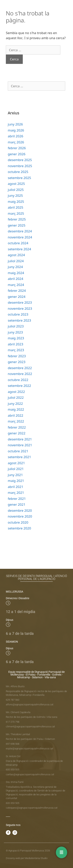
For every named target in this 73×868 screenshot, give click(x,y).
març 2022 (16, 421)
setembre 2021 (19, 457)
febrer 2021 (17, 499)
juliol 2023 (16, 326)
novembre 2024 (20, 237)
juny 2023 (15, 332)
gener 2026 (17, 154)
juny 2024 (15, 267)
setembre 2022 (19, 386)
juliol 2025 (16, 190)
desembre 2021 (20, 439)
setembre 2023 (19, 320)
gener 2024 (17, 297)
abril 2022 (15, 415)
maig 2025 (16, 202)
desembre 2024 (20, 231)
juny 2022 (15, 404)
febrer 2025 (17, 219)
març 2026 (16, 142)
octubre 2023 (18, 314)
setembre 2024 (19, 249)
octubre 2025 (18, 172)
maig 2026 (16, 130)
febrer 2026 (17, 148)
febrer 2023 (17, 356)
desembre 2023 (20, 302)
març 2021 (16, 493)
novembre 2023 (20, 308)
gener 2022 (17, 433)
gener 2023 (17, 362)
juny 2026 (15, 124)
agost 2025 (16, 184)
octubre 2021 (18, 451)
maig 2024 (16, 273)
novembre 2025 (20, 166)
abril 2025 (15, 207)
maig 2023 (16, 338)
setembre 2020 (19, 528)
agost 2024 (16, 255)
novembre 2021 (20, 445)
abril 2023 (15, 344)
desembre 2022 (20, 368)
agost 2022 (16, 392)
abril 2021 (15, 487)
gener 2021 (17, 504)
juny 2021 (15, 475)
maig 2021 (16, 481)
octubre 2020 (18, 522)
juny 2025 (15, 195)
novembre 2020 (20, 516)
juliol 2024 (16, 261)
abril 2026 (15, 136)
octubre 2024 (18, 243)
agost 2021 (16, 463)
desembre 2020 (20, 510)
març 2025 (16, 213)
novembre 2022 (20, 374)
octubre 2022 (18, 380)
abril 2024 (15, 279)
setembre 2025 (19, 178)
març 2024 (16, 285)
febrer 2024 (17, 291)
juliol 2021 (16, 469)
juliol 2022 (16, 397)
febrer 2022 (17, 427)
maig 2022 (16, 409)
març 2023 (16, 350)
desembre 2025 (20, 160)
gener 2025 (17, 225)
